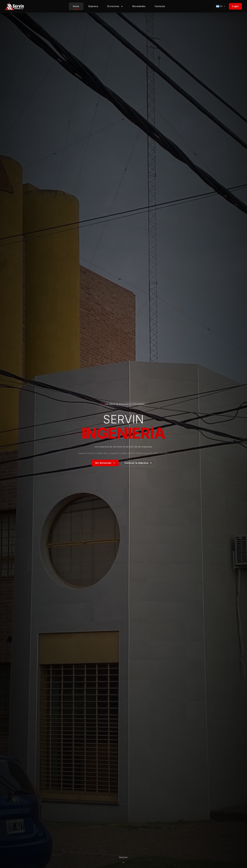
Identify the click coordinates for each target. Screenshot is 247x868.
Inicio (76, 7)
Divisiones (115, 7)
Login (235, 6)
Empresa (93, 7)
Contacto (160, 7)
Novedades (139, 7)
